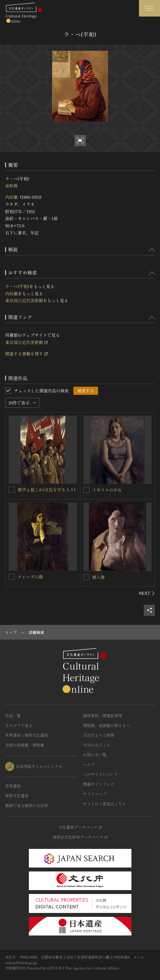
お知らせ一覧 (95, 755)
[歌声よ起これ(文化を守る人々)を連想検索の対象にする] (12, 490)
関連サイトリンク (99, 784)
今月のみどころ (97, 745)
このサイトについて (101, 774)
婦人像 (99, 577)
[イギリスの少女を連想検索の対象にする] (86, 490)
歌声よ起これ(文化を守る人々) (47, 490)
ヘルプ (89, 765)
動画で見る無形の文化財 (27, 805)
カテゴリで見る (19, 725)
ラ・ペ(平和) (17, 286)
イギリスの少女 (107, 490)
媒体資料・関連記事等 (103, 716)
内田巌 (11, 197)
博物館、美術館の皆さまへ (106, 725)
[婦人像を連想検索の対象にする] (86, 577)
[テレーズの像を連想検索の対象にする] (12, 577)
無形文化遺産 (17, 796)
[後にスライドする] (147, 593)
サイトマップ (95, 794)
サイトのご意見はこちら (105, 804)
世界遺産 (13, 786)
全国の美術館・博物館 (25, 745)
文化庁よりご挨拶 (99, 735)
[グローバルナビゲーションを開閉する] (149, 8)
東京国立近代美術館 (24, 300)
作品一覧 (13, 716)
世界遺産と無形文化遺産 (27, 735)
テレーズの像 (30, 577)
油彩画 (11, 186)
